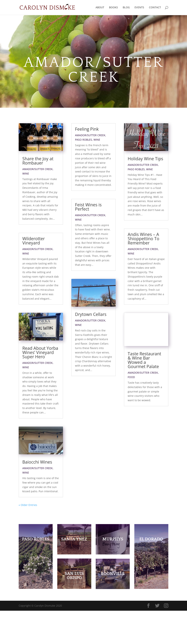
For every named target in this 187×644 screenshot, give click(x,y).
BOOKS (113, 8)
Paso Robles (84, 140)
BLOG (126, 8)
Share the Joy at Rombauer (38, 161)
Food (131, 388)
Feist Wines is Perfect (88, 207)
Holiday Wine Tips (145, 159)
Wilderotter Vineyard (34, 241)
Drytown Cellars (91, 331)
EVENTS (139, 8)
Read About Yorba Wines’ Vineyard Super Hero (40, 369)
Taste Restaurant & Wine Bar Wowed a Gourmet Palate (144, 371)
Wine (26, 173)
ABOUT (100, 8)
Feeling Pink (87, 129)
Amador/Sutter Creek (38, 169)
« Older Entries (28, 538)
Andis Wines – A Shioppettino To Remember (143, 239)
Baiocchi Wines (37, 495)
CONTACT (155, 8)
